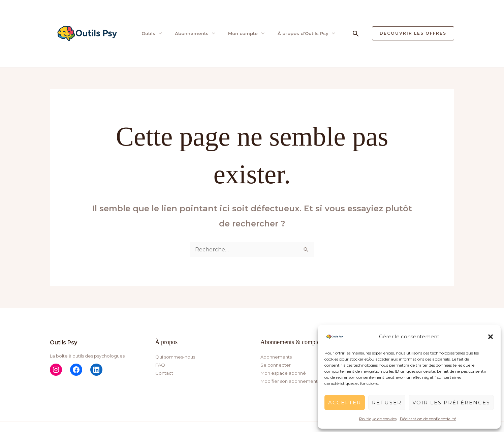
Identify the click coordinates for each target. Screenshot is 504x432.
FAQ (160, 365)
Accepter (345, 403)
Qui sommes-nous (175, 357)
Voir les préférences (451, 403)
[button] (491, 337)
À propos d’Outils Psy (301, 33)
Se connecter (276, 365)
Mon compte (241, 33)
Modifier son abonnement (289, 381)
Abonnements (190, 33)
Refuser (387, 403)
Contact (164, 373)
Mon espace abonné (283, 373)
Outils (147, 33)
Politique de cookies (378, 419)
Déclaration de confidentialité (428, 419)
